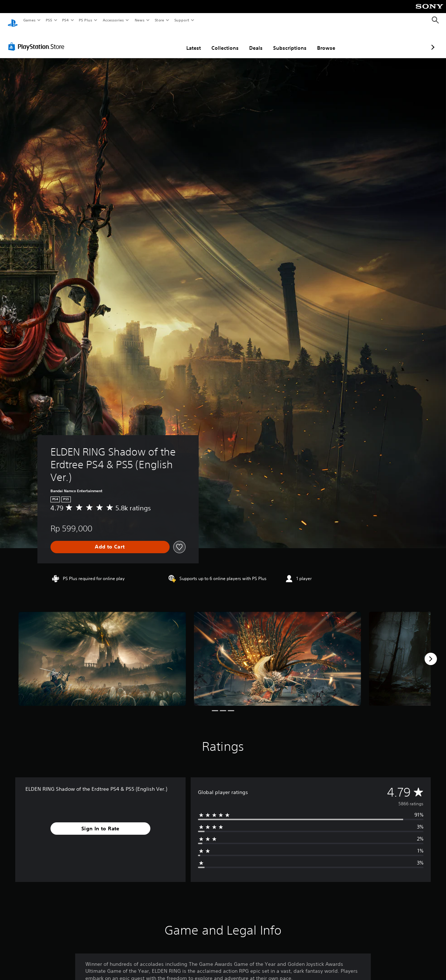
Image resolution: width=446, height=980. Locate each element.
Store (159, 20)
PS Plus (86, 20)
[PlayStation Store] (38, 40)
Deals (217, 41)
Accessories (113, 20)
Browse (288, 41)
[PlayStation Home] (13, 20)
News (140, 20)
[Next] (431, 652)
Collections (186, 41)
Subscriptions (251, 41)
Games (29, 20)
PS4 (65, 20)
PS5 (49, 20)
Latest (155, 41)
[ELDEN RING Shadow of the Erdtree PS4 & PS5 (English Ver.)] (102, 652)
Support (181, 20)
